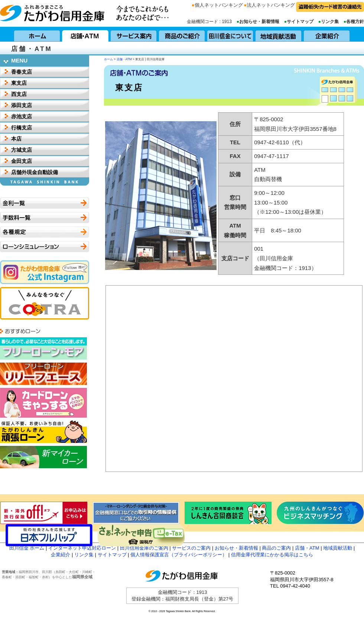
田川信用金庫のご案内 (144, 548)
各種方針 (355, 22)
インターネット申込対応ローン (82, 548)
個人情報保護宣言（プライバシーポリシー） (179, 555)
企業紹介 (327, 34)
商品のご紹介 (182, 34)
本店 (16, 139)
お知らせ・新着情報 (259, 22)
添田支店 (22, 105)
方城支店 (22, 150)
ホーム (37, 34)
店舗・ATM (85, 34)
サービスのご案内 (191, 548)
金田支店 (22, 161)
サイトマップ (300, 22)
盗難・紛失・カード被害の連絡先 (330, 7)
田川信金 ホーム (27, 548)
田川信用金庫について (230, 34)
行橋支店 (22, 128)
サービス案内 (134, 34)
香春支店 (22, 72)
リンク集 (330, 22)
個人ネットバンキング (219, 5)
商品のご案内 (276, 548)
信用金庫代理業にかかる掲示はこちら (272, 555)
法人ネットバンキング (271, 5)
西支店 (19, 94)
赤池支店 (22, 116)
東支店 (19, 83)
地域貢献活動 (279, 34)
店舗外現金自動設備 (35, 172)
